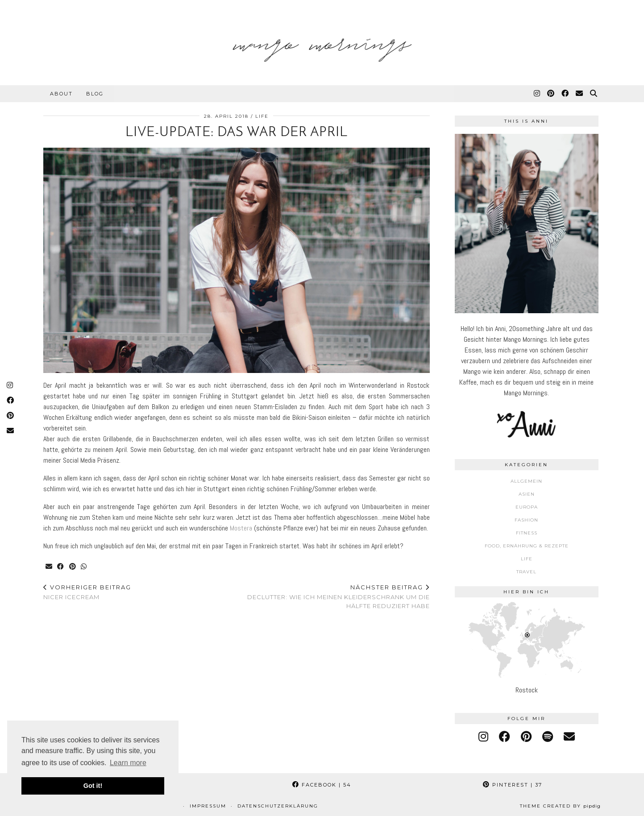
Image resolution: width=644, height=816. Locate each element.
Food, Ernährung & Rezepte (527, 546)
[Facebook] (565, 94)
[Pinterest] (551, 94)
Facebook (322, 785)
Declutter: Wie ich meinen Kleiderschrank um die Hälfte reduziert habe (333, 596)
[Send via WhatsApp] (85, 567)
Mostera (241, 528)
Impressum (208, 806)
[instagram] (483, 737)
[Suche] (594, 94)
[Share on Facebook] (61, 567)
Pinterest (513, 785)
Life (262, 116)
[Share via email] (49, 567)
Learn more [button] (128, 763)
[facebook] (505, 737)
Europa (527, 507)
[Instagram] (537, 94)
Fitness (527, 533)
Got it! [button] (93, 786)
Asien (527, 494)
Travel (526, 572)
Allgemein (526, 481)
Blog (95, 94)
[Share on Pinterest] (73, 567)
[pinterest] (526, 737)
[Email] (580, 94)
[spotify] (548, 737)
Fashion (526, 520)
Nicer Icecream (87, 592)
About (61, 94)
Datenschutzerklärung (278, 806)
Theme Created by (560, 806)
